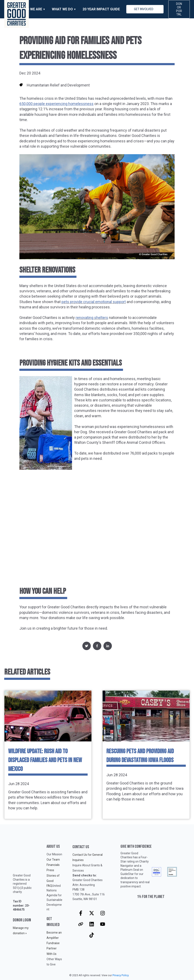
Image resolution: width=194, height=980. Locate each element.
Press (50, 870)
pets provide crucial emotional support (94, 302)
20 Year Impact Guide (101, 9)
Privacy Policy (120, 975)
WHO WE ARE (32, 9)
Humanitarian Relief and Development (58, 85)
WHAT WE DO (62, 9)
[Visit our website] (81, 924)
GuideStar (127, 874)
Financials (53, 865)
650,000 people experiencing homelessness (56, 104)
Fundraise (53, 943)
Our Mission (54, 854)
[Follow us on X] (92, 913)
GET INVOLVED (144, 9)
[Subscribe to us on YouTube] (103, 924)
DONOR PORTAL (179, 9)
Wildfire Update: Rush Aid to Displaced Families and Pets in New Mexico (45, 760)
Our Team (53, 860)
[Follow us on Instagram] (103, 913)
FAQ (49, 886)
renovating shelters (92, 318)
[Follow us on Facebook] (81, 913)
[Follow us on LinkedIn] (92, 924)
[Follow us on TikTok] (92, 935)
